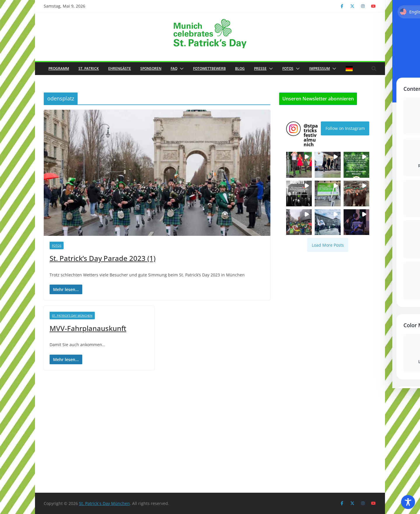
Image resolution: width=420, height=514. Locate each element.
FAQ (174, 68)
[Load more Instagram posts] (328, 245)
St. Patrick (89, 68)
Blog (240, 68)
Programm (59, 68)
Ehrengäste (120, 68)
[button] (181, 69)
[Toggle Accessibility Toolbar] (408, 502)
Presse (260, 68)
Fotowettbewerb (209, 68)
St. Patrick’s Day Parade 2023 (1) (103, 258)
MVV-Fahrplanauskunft (88, 328)
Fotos (288, 68)
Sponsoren (151, 68)
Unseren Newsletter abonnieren (318, 99)
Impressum (320, 68)
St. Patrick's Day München (72, 316)
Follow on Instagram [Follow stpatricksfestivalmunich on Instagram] (345, 128)
